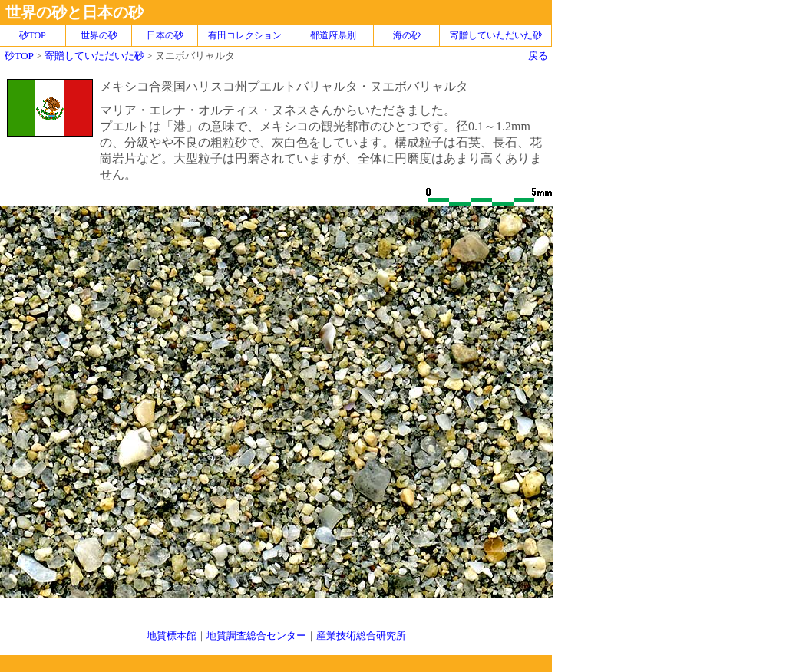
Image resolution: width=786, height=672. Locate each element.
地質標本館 (172, 636)
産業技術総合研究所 (361, 636)
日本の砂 (165, 35)
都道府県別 (333, 35)
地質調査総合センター (256, 636)
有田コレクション (245, 35)
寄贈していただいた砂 (496, 35)
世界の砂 (99, 35)
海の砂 (407, 35)
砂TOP (19, 56)
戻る (538, 56)
